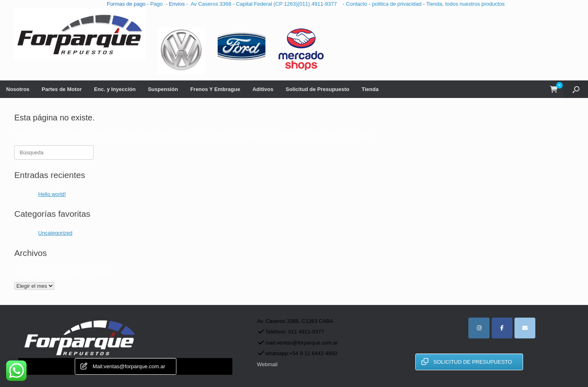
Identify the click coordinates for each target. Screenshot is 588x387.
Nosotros (18, 89)
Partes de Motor (62, 89)
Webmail (267, 364)
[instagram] (479, 328)
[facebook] (502, 328)
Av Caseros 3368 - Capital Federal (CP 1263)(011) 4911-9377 (265, 4)
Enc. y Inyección (115, 89)
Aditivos (263, 89)
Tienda (370, 89)
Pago (156, 4)
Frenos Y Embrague (215, 89)
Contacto (357, 4)
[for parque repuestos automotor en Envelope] (525, 328)
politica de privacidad (398, 4)
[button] (576, 89)
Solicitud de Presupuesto (318, 89)
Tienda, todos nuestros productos (465, 4)
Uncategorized (56, 233)
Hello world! (52, 194)
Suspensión (163, 89)
